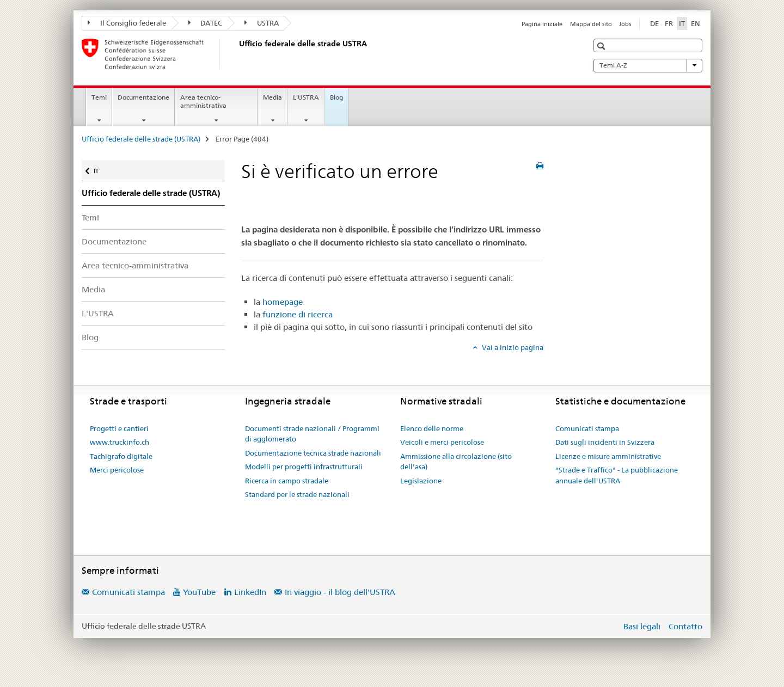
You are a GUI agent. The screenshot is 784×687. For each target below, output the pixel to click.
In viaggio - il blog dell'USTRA (340, 592)
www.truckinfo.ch (120, 442)
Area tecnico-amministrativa (203, 101)
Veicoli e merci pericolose (442, 442)
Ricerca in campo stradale (287, 481)
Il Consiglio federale (127, 23)
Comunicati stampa (587, 428)
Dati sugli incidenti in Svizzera (605, 442)
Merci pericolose (117, 470)
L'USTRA (306, 97)
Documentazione (143, 97)
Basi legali (642, 626)
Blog (336, 97)
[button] (602, 46)
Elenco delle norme (432, 428)
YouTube (199, 592)
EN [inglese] (696, 23)
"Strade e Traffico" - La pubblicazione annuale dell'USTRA (617, 475)
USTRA (262, 23)
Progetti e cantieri (119, 428)
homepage (283, 302)
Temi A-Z (648, 65)
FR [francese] (669, 23)
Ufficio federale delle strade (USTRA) (141, 139)
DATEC (206, 23)
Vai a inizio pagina (512, 347)
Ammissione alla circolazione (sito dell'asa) (456, 462)
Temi (99, 97)
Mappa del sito (591, 24)
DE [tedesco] (654, 23)
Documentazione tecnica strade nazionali (313, 453)
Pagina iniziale (542, 24)
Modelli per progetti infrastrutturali (304, 467)
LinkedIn (250, 592)
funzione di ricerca (298, 314)
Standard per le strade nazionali (297, 494)
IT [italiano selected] (682, 23)
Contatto (685, 626)
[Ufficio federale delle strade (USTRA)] (237, 54)
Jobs (625, 24)
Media (272, 97)
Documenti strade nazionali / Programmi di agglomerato (312, 434)
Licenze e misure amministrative (608, 456)
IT (103, 168)
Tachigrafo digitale (121, 456)
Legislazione (421, 481)
